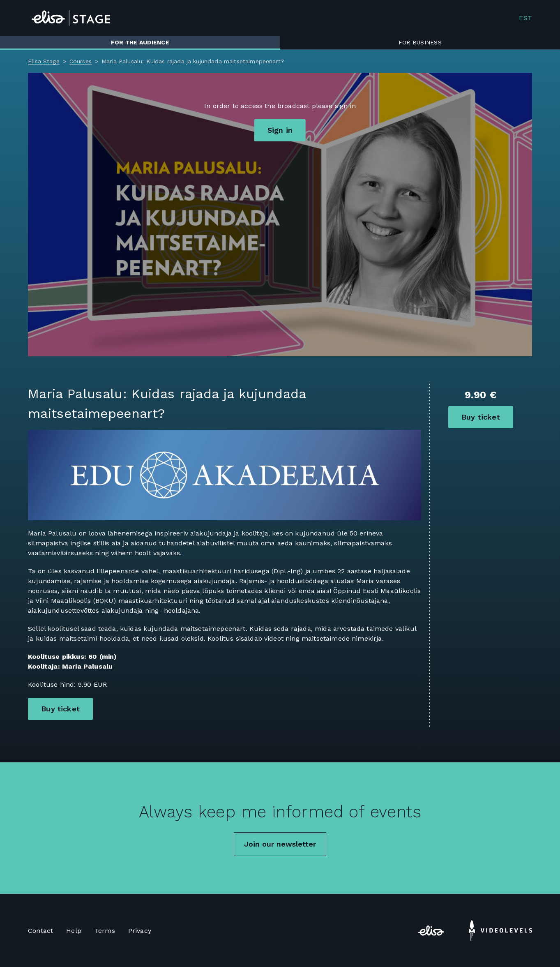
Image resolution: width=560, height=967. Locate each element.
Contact (40, 931)
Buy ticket (481, 417)
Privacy (140, 931)
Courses (81, 61)
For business (420, 42)
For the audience (140, 42)
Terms (105, 931)
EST (525, 18)
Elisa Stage (44, 61)
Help (74, 931)
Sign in (280, 130)
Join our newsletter (280, 844)
